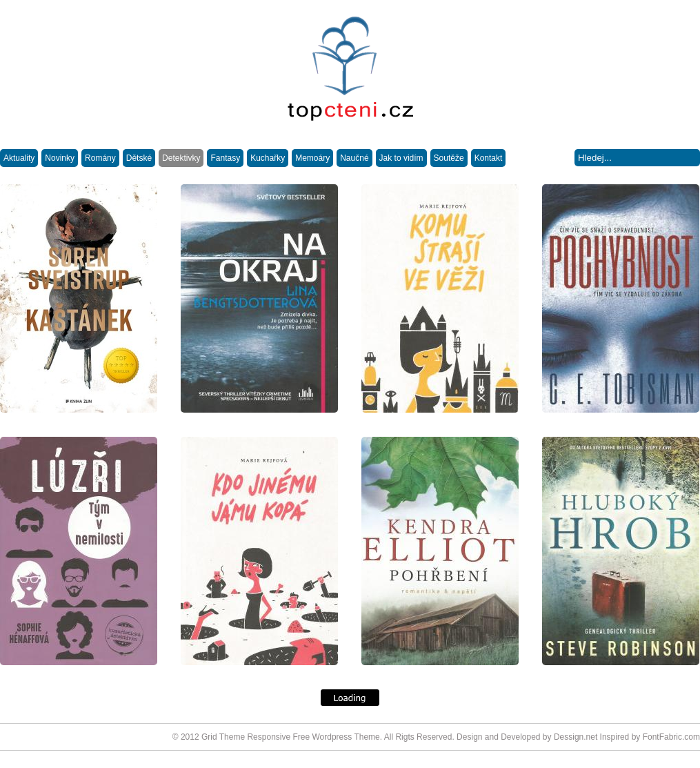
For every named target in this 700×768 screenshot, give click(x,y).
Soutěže (449, 158)
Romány (100, 158)
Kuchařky (268, 158)
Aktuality (19, 158)
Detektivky (181, 158)
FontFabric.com (671, 737)
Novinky (60, 158)
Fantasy (225, 158)
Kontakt (489, 158)
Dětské (139, 158)
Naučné (354, 158)
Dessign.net (576, 737)
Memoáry (312, 158)
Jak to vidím (401, 158)
